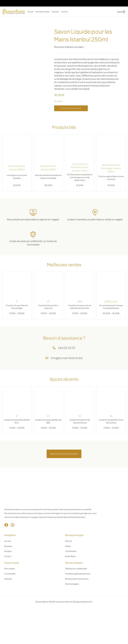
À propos (55, 12)
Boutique (8, 546)
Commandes (10, 574)
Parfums (68, 541)
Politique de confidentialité (76, 568)
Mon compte (10, 568)
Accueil (31, 12)
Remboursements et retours (77, 579)
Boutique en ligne (43, 12)
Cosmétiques (71, 551)
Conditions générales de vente (78, 574)
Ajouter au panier (71, 108)
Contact (65, 12)
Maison (68, 546)
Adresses (8, 579)
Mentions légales (72, 584)
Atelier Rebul (70, 556)
